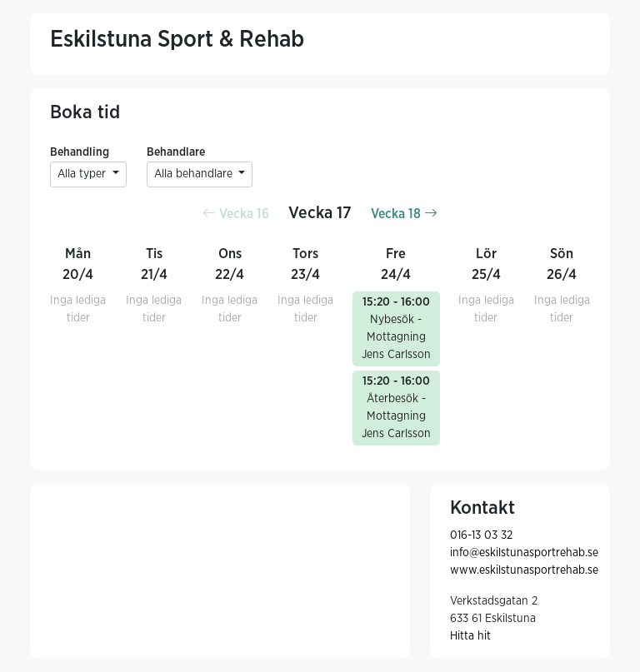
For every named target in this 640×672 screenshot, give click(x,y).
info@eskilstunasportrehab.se (524, 553)
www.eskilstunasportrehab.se (524, 570)
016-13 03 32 (481, 535)
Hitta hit (470, 636)
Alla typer (83, 174)
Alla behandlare (195, 174)
